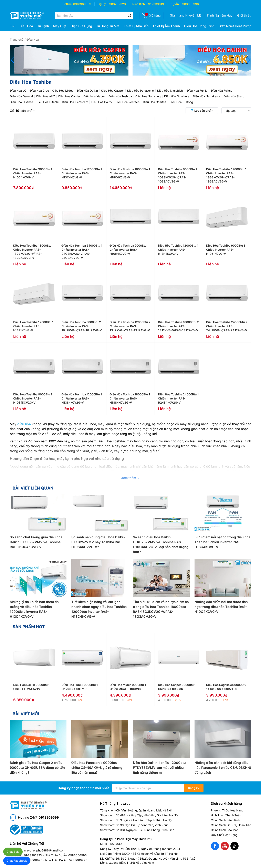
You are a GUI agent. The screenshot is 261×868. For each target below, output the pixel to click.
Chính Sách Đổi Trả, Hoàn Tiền (231, 825)
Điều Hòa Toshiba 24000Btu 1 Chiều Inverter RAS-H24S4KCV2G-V (178, 398)
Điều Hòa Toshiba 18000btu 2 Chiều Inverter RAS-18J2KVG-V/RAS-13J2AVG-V (178, 326)
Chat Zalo (13, 852)
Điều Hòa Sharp (234, 96)
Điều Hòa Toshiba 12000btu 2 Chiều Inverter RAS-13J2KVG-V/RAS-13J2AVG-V (130, 326)
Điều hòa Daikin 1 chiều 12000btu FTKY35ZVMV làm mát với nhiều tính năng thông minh (159, 768)
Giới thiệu (244, 15)
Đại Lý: (102, 4)
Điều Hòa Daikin (87, 91)
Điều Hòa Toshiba (120, 96)
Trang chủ (17, 40)
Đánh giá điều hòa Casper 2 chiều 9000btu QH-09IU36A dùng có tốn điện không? (37, 768)
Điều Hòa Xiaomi (94, 96)
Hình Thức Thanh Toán (226, 815)
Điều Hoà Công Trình (199, 26)
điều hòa (24, 424)
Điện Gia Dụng (81, 26)
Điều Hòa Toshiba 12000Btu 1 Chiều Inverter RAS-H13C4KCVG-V (82, 173)
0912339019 (155, 4)
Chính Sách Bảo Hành (225, 820)
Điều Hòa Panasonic (140, 91)
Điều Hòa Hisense (21, 102)
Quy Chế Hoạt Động (224, 835)
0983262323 (117, 4)
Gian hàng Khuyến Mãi (186, 15)
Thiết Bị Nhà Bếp (136, 26)
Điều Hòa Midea (63, 91)
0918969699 (82, 4)
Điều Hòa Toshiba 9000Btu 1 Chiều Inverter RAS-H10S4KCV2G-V (33, 398)
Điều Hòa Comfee (155, 102)
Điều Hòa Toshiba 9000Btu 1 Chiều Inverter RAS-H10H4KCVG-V (129, 250)
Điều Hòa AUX (46, 96)
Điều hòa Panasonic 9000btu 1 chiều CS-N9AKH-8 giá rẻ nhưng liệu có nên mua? (97, 768)
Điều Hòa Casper (113, 91)
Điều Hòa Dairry (102, 102)
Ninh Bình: (139, 4)
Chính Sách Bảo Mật (224, 830)
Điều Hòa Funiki (197, 91)
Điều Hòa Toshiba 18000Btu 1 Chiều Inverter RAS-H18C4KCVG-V (130, 173)
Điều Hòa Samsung (148, 96)
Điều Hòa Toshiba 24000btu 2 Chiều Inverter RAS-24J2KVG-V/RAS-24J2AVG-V (227, 326)
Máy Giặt (60, 26)
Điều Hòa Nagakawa (207, 96)
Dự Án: (175, 4)
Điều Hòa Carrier (69, 96)
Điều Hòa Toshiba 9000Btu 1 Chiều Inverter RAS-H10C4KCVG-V (33, 173)
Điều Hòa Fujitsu (222, 91)
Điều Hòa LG (18, 91)
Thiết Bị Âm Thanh (166, 26)
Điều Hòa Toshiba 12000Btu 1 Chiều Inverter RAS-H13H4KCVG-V (178, 250)
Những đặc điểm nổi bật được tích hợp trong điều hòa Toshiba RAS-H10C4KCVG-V (221, 607)
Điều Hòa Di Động (181, 102)
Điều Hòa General (21, 96)
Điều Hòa (26, 26)
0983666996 (190, 4)
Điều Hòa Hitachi (48, 102)
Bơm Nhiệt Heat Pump (235, 26)
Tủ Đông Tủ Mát (108, 26)
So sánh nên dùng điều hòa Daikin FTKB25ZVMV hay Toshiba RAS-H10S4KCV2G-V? (98, 542)
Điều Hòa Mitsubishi (170, 91)
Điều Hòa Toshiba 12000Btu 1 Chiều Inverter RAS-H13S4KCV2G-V (82, 398)
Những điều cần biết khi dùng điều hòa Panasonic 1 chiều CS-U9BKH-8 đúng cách (223, 768)
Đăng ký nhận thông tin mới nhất (83, 788)
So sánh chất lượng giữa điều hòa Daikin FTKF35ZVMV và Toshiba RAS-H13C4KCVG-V (36, 542)
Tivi (13, 26)
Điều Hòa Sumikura (177, 96)
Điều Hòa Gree (39, 91)
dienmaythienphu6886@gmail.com (42, 850)
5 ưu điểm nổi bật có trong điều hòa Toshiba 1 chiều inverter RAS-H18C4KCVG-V (222, 542)
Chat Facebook (17, 861)
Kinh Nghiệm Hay (220, 15)
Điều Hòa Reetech (128, 102)
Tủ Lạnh (43, 26)
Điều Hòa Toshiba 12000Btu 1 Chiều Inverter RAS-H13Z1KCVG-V (33, 326)
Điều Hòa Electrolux (75, 102)
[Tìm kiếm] (129, 16)
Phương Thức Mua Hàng (227, 810)
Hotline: (67, 4)
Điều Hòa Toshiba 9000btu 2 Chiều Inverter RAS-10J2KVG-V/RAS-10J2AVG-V (82, 326)
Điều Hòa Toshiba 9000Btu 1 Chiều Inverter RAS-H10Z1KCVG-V (226, 250)
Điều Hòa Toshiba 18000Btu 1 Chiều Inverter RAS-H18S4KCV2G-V (130, 398)
